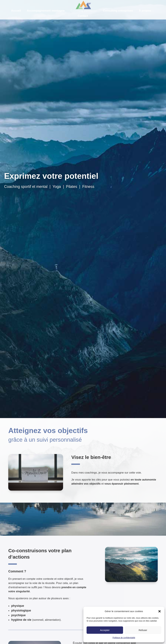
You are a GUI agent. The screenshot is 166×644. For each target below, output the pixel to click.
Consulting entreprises (118, 11)
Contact (83, 16)
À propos (145, 11)
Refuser (143, 630)
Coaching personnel (84, 11)
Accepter (105, 630)
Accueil (16, 11)
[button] (160, 611)
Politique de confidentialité (124, 638)
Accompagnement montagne (46, 11)
